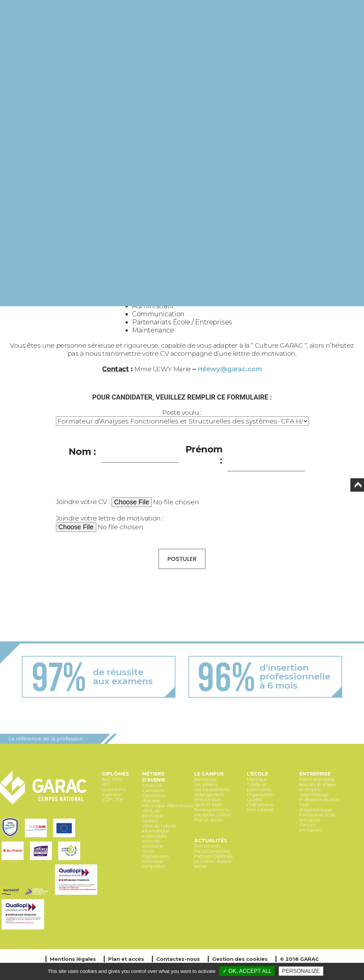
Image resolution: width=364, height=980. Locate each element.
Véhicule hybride (159, 826)
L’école (257, 774)
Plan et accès (208, 820)
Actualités (211, 841)
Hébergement (209, 795)
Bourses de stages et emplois (318, 787)
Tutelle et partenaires (259, 787)
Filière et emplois (317, 779)
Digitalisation (155, 856)
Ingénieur (112, 795)
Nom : (82, 452)
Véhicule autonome (153, 844)
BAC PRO (112, 779)
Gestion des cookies (240, 959)
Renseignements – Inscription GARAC (213, 812)
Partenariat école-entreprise (318, 817)
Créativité (152, 785)
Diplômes (115, 774)
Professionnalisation (319, 800)
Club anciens (260, 805)
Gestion (150, 821)
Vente (148, 851)
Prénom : (204, 455)
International (260, 810)
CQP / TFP (113, 800)
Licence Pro (114, 789)
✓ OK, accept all (247, 971)
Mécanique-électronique (168, 806)
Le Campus (209, 774)
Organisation (260, 795)
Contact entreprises (311, 827)
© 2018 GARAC (299, 959)
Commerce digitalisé (154, 798)
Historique (257, 779)
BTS (106, 784)
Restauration (208, 800)
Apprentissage (314, 795)
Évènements (207, 846)
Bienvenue (206, 779)
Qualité (255, 800)
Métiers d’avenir (154, 777)
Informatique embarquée (156, 833)
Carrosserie (154, 791)
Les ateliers (206, 784)
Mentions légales (73, 959)
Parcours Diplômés (213, 856)
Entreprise (315, 774)
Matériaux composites (154, 864)
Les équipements (212, 789)
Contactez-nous (178, 959)
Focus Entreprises (212, 851)
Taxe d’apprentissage (316, 807)
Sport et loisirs (208, 805)
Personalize (301, 971)
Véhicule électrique (153, 813)
